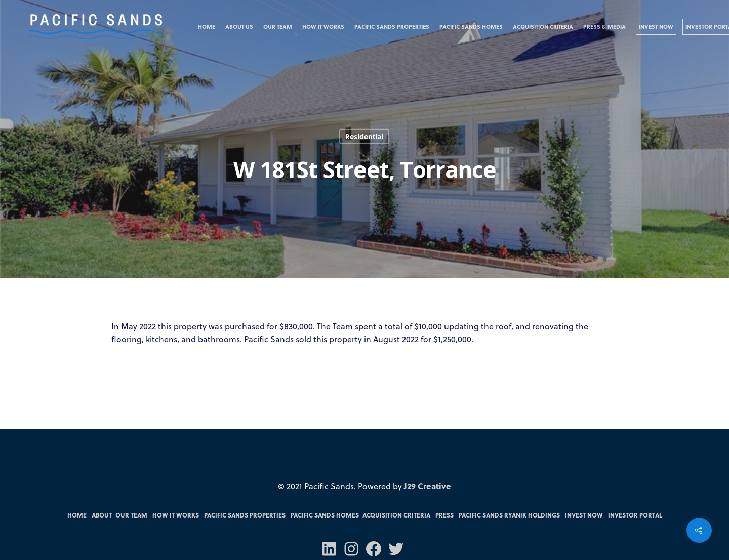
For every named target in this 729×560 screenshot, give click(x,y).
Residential (364, 136)
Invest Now (656, 27)
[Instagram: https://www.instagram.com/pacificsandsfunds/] (351, 549)
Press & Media (604, 27)
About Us (239, 27)
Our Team (278, 27)
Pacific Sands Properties (392, 27)
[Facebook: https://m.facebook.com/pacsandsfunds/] (374, 549)
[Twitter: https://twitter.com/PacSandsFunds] (396, 549)
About (102, 515)
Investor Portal (635, 515)
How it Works (323, 27)
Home (207, 27)
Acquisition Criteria (543, 27)
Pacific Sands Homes (471, 27)
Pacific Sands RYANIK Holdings (509, 515)
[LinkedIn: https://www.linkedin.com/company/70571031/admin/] (329, 549)
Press (444, 515)
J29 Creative (428, 486)
